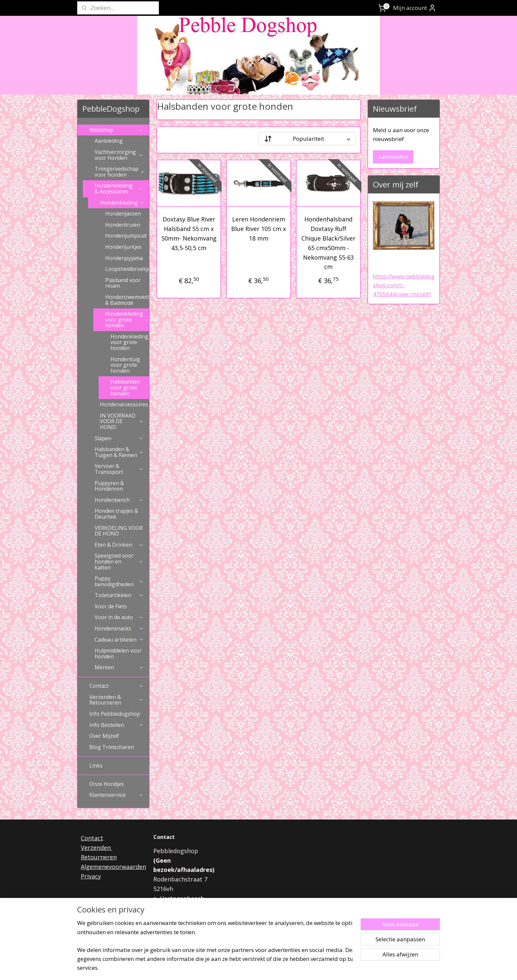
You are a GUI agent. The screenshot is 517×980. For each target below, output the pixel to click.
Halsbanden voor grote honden (125, 387)
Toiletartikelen (119, 595)
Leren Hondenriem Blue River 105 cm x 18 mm (258, 229)
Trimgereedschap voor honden (120, 172)
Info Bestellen (117, 725)
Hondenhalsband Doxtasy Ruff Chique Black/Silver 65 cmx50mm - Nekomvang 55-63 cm (328, 243)
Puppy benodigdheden (119, 581)
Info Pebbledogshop (115, 714)
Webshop (117, 130)
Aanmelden (393, 157)
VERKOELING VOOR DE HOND (119, 531)
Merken (119, 667)
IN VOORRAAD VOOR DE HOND (122, 421)
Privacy (91, 876)
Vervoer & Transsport (119, 469)
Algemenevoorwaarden (113, 867)
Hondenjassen (123, 214)
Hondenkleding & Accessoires (119, 188)
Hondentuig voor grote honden (125, 365)
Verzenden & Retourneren (117, 700)
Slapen (119, 438)
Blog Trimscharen (112, 747)
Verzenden (97, 848)
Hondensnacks (119, 628)
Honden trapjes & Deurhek (116, 514)
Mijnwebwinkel (332, 968)
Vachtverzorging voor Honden (119, 155)
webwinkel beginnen (274, 968)
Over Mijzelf (104, 736)
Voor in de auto (119, 617)
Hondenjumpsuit (126, 236)
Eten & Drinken (119, 545)
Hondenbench (119, 500)
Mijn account (415, 8)
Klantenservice (117, 795)
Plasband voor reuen (123, 283)
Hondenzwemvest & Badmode (127, 300)
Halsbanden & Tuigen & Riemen (119, 452)
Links (96, 765)
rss (249, 968)
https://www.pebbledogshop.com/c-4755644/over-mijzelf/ (404, 285)
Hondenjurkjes (123, 247)
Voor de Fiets (111, 606)
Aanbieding (109, 141)
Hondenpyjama (124, 258)
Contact (117, 686)
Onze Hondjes (107, 784)
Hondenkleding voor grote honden (127, 319)
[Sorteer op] (307, 139)
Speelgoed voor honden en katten (119, 561)
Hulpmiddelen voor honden (118, 653)
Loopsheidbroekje (127, 269)
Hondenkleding (122, 203)
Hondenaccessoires (124, 404)
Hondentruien (123, 225)
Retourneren (99, 857)
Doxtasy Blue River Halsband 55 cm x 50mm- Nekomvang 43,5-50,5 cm (189, 233)
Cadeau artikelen (119, 640)
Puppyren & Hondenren (109, 486)
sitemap (235, 968)
